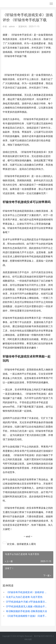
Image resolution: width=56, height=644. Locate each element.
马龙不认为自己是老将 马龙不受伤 (24, 597)
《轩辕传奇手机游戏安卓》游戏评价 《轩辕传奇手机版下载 (27, 592)
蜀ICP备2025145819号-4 (44, 636)
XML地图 (28, 639)
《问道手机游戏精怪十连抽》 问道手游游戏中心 (27, 616)
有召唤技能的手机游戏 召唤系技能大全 (27, 611)
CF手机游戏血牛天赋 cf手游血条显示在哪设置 (27, 602)
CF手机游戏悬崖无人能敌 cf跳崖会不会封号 (27, 606)
